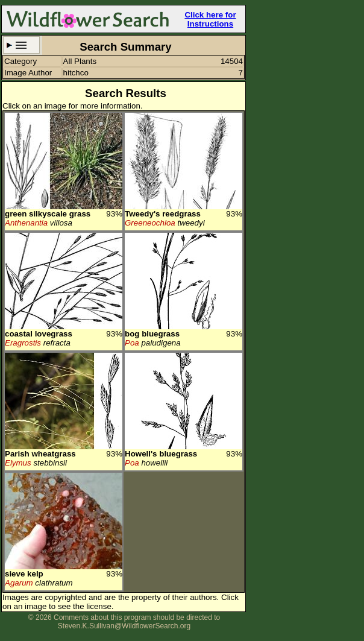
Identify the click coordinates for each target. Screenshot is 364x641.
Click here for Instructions (210, 19)
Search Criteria (21, 45)
